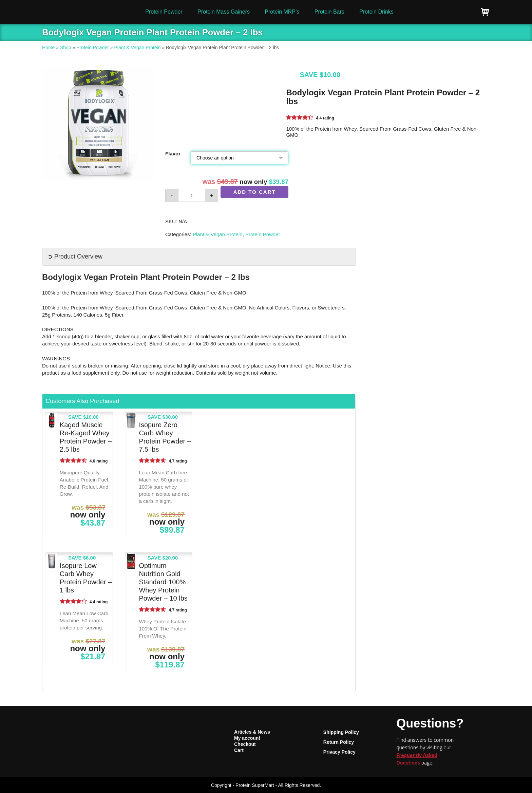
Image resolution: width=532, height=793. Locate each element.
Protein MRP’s (282, 12)
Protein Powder (164, 12)
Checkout (245, 744)
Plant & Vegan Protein (138, 48)
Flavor (173, 154)
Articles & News (252, 732)
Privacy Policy (339, 752)
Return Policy (339, 742)
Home (48, 48)
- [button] (172, 195)
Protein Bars (329, 12)
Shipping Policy (341, 732)
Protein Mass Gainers (224, 12)
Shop (66, 48)
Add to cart (255, 192)
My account (247, 738)
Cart (239, 750)
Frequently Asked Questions (417, 759)
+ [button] (211, 195)
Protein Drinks (376, 12)
